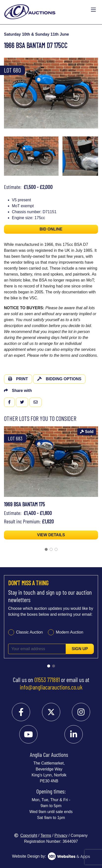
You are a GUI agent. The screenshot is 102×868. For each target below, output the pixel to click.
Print (18, 379)
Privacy (61, 835)
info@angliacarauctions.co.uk (51, 687)
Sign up (80, 649)
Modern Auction (70, 632)
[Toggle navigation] (93, 10)
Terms (46, 835)
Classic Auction (30, 632)
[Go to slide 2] (51, 549)
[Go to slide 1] (46, 549)
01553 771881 (47, 680)
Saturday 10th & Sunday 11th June (36, 34)
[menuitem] (31, 156)
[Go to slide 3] (56, 549)
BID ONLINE (51, 229)
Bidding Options (59, 379)
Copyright (26, 835)
